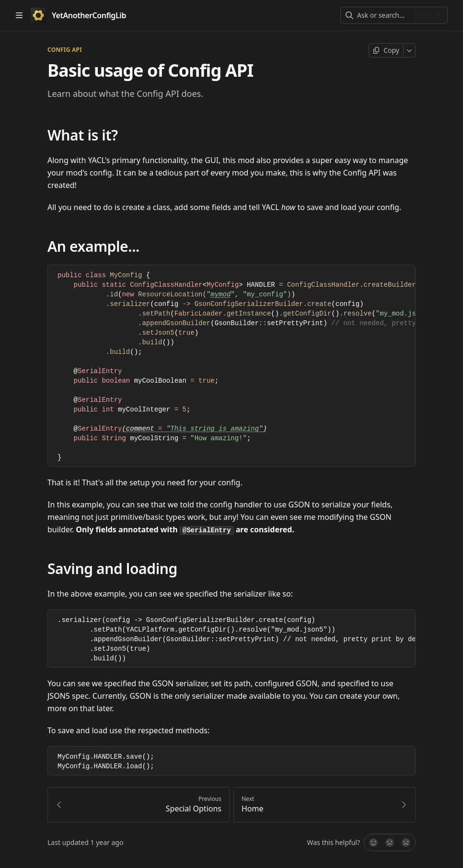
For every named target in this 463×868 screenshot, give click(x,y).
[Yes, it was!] (373, 844)
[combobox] (384, 15)
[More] (410, 50)
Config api (65, 50)
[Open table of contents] (19, 15)
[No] (406, 844)
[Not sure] (390, 844)
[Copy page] (386, 50)
